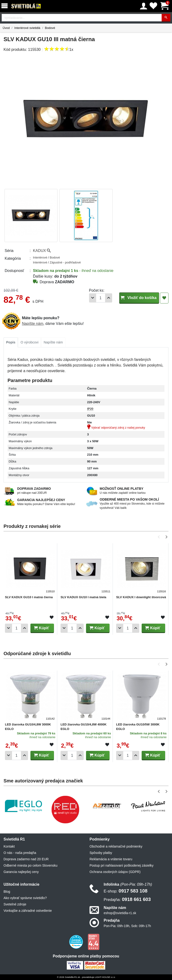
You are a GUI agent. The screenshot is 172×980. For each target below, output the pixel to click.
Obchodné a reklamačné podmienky (116, 846)
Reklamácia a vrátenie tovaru (111, 859)
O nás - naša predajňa (20, 853)
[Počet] (101, 298)
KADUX (42, 251)
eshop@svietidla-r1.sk (120, 913)
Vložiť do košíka (139, 298)
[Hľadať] (166, 18)
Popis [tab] (11, 342)
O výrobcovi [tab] (29, 342)
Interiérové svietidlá (27, 28)
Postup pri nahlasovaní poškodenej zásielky (122, 865)
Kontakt (9, 846)
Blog (7, 892)
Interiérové (41, 257)
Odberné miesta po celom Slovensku (31, 865)
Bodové (50, 28)
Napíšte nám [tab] (53, 342)
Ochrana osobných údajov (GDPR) (115, 872)
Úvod (6, 28)
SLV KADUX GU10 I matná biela (83, 597)
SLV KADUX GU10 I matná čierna (29, 597)
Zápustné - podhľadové (65, 262)
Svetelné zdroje (15, 904)
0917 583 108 (126, 891)
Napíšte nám (33, 324)
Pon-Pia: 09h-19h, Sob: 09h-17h (127, 926)
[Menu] (5, 6)
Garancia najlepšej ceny (21, 872)
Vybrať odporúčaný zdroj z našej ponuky (116, 428)
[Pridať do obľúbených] (164, 298)
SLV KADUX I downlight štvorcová (141, 597)
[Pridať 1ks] (109, 298)
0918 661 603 (127, 899)
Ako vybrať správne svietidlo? (25, 898)
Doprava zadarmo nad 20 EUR (26, 859)
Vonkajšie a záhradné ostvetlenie (28, 911)
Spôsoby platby (101, 853)
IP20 (90, 409)
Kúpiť (41, 628)
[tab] (11, 343)
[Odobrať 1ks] (93, 298)
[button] (160, 537)
